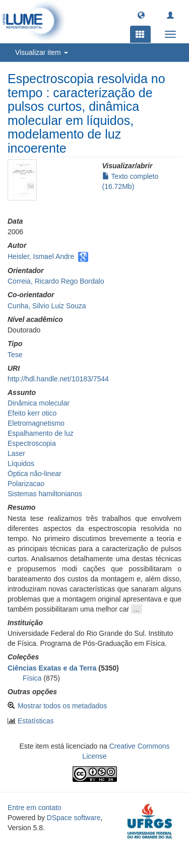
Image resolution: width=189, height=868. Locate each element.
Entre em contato (35, 808)
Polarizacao (26, 484)
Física (32, 678)
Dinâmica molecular (39, 403)
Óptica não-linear (35, 474)
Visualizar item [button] (42, 52)
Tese (15, 355)
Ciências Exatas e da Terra (52, 668)
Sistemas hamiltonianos (45, 494)
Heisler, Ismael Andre (41, 256)
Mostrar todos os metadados (62, 706)
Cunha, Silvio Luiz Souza (47, 306)
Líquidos (21, 463)
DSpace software (74, 818)
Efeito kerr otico (32, 413)
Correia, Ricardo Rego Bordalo (56, 281)
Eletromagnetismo (36, 423)
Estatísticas (36, 721)
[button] (141, 15)
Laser (16, 453)
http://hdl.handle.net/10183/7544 (58, 379)
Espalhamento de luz (41, 433)
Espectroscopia (32, 443)
